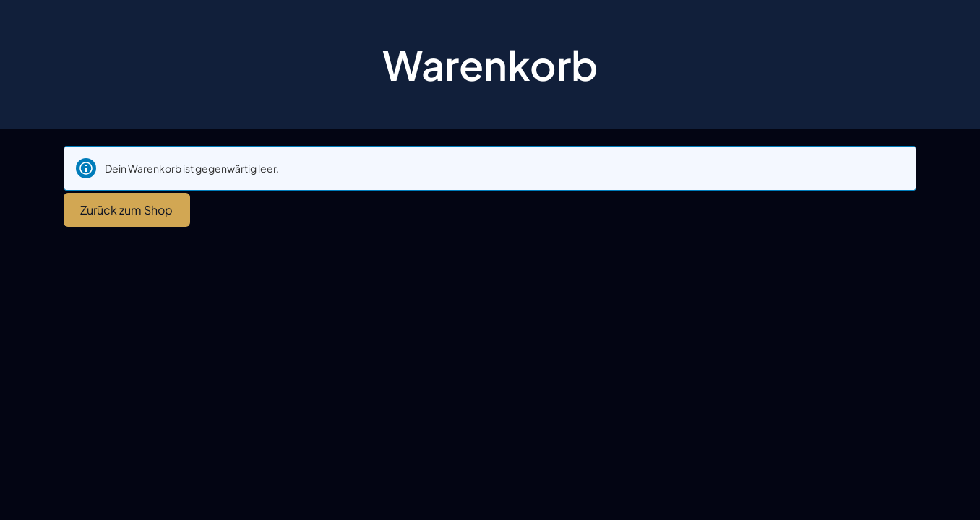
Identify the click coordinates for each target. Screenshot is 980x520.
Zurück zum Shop (126, 210)
